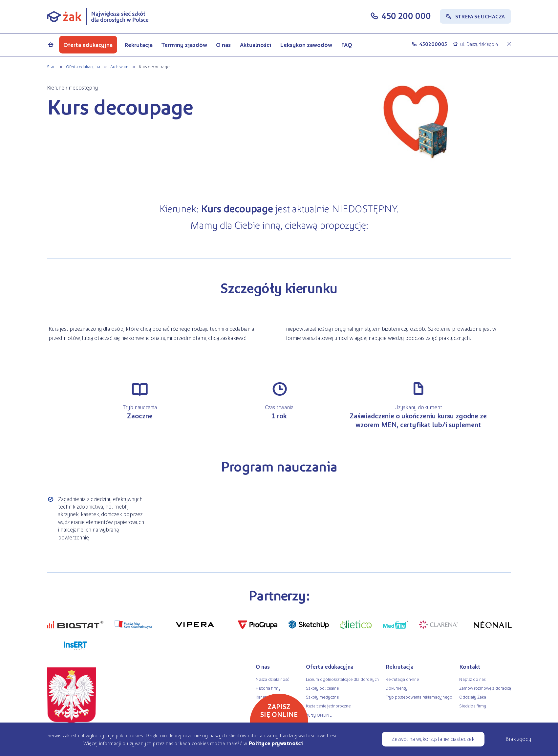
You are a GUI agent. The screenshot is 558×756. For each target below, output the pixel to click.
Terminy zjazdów (184, 45)
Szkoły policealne (322, 688)
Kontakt (470, 666)
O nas (223, 45)
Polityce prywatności (276, 743)
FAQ (347, 45)
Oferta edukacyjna (88, 45)
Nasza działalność (272, 679)
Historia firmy (268, 688)
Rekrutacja (139, 45)
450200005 (433, 44)
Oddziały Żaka (473, 697)
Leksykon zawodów (306, 45)
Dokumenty (397, 688)
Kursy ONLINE (319, 715)
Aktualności (256, 45)
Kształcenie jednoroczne (328, 706)
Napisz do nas (472, 679)
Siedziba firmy (473, 706)
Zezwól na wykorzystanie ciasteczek (433, 739)
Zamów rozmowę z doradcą (485, 688)
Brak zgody (518, 739)
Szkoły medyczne (322, 697)
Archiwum (119, 66)
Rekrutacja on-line (402, 679)
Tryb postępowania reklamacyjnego (419, 697)
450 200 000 (406, 16)
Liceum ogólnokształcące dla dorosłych (342, 679)
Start (51, 66)
